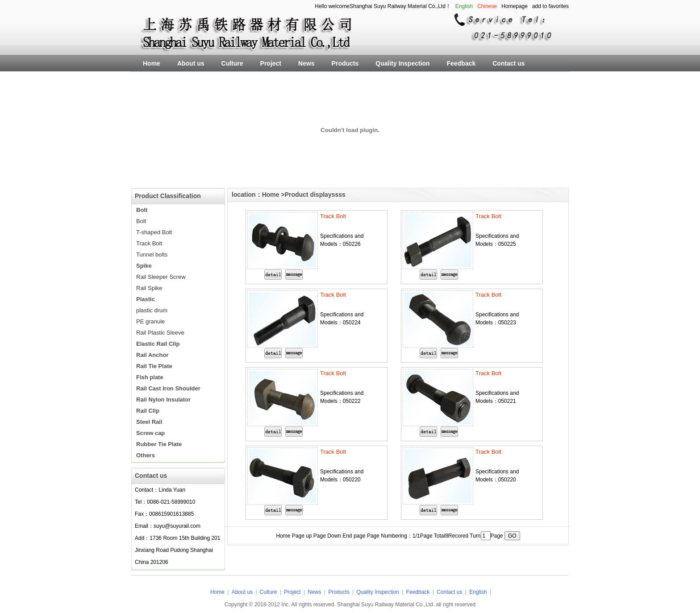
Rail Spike (149, 288)
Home (271, 195)
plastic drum (152, 310)
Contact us (449, 592)
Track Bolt (149, 243)
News (315, 592)
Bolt (141, 221)
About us (242, 592)
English (478, 592)
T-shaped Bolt (154, 232)
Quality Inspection (378, 592)
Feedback (418, 592)
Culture (269, 592)
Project (292, 592)
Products (340, 592)
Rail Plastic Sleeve (160, 333)
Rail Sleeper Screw (161, 277)
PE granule (150, 321)
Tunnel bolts (152, 255)
